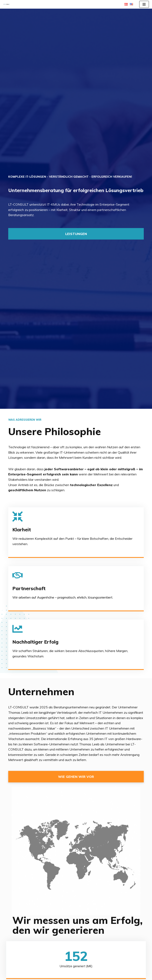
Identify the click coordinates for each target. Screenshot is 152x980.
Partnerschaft (29, 588)
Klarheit (22, 530)
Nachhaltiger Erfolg (35, 642)
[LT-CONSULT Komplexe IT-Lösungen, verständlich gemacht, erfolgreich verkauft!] (8, 4)
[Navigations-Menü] (144, 4)
